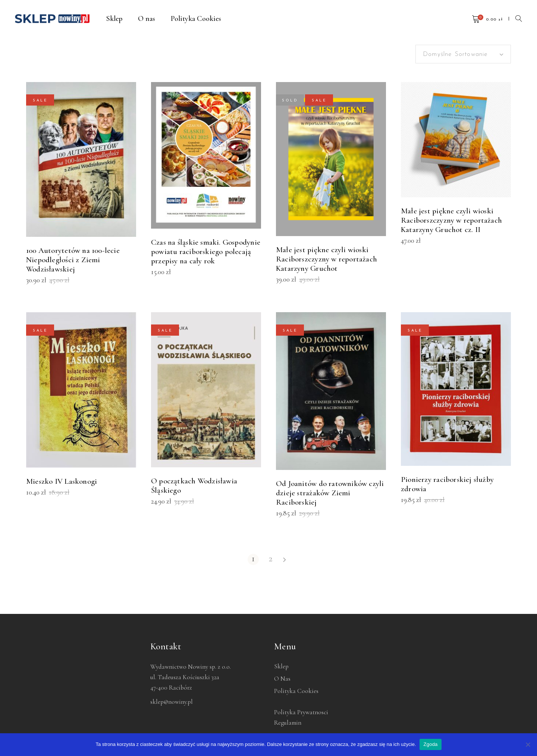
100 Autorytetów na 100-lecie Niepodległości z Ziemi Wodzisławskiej (73, 260)
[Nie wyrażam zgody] (528, 744)
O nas (282, 679)
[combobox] (463, 54)
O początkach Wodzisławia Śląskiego (194, 486)
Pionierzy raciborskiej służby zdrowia (447, 484)
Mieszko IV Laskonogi (62, 481)
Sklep (281, 666)
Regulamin (288, 723)
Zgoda (430, 744)
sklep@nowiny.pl (172, 702)
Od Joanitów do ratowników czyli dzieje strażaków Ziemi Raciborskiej (330, 493)
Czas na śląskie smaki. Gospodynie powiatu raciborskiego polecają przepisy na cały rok (206, 252)
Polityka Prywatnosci (301, 712)
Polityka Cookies (296, 691)
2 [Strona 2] (271, 559)
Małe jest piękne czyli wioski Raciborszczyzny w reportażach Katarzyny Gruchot (326, 259)
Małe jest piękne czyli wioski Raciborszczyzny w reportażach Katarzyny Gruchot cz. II (451, 220)
